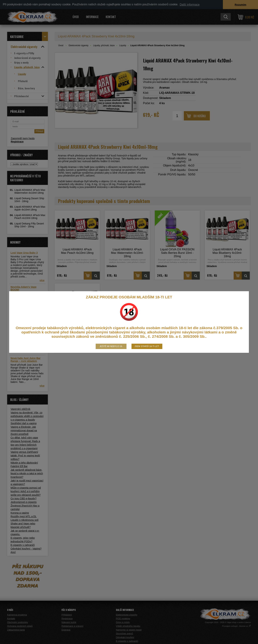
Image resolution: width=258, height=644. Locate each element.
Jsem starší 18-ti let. (147, 346)
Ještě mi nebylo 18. (111, 346)
